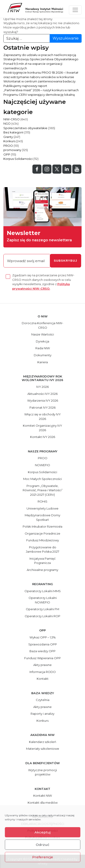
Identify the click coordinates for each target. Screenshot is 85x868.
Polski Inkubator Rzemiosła (42, 526)
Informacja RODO (43, 672)
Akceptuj (42, 832)
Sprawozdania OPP (43, 644)
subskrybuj (65, 261)
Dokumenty (43, 355)
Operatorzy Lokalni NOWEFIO (43, 600)
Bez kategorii (13, 132)
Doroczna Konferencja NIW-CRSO (42, 325)
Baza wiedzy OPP (42, 651)
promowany (12, 150)
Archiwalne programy (42, 570)
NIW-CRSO (12, 119)
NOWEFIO (42, 465)
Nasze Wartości (43, 334)
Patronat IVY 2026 (42, 407)
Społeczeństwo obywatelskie (25, 128)
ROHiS (42, 501)
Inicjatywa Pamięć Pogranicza (42, 561)
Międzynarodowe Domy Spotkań (42, 517)
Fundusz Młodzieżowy (43, 540)
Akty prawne (42, 665)
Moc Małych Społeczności (42, 479)
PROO (8, 146)
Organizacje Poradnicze (42, 533)
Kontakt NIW (43, 796)
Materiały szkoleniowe (43, 749)
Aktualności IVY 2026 (42, 394)
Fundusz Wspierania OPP (42, 658)
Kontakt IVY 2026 (43, 437)
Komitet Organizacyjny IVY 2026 (42, 428)
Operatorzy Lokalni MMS (43, 591)
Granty (8, 137)
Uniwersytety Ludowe (42, 508)
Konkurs (9, 141)
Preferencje (43, 857)
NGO (7, 123)
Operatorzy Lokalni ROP (42, 616)
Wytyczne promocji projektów (42, 772)
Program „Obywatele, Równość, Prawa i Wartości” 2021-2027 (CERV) (43, 490)
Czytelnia (43, 700)
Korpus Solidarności (18, 159)
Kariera (43, 362)
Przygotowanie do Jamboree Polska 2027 (42, 549)
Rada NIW (43, 348)
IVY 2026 (42, 387)
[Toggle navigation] (75, 10)
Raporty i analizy (42, 714)
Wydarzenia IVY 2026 (43, 400)
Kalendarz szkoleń (43, 742)
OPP (7, 154)
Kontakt (43, 679)
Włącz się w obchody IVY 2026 (42, 417)
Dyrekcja (42, 341)
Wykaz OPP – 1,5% (43, 637)
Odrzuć (43, 845)
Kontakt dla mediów (43, 803)
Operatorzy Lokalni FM (42, 609)
